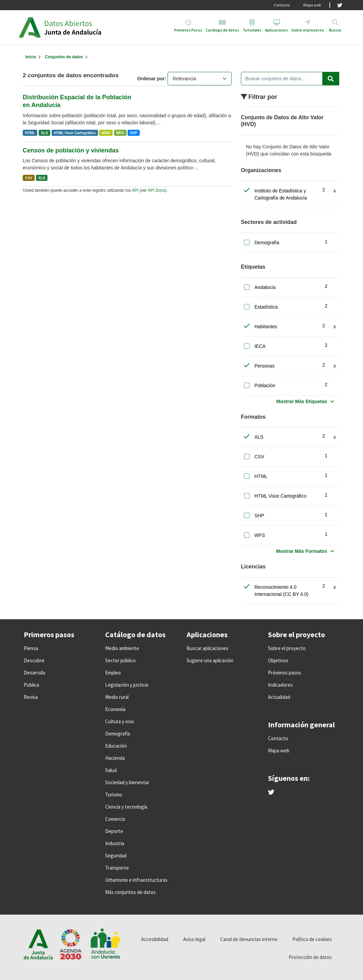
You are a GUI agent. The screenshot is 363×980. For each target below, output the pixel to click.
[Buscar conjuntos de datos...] (290, 79)
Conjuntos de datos (64, 57)
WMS (106, 133)
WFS (120, 133)
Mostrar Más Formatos (302, 551)
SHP (134, 133)
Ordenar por (151, 79)
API (135, 190)
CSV (29, 178)
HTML (30, 133)
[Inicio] (31, 57)
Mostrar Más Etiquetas (302, 401)
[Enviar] (331, 79)
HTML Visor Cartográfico (74, 133)
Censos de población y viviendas (71, 150)
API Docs (156, 190)
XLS (44, 133)
